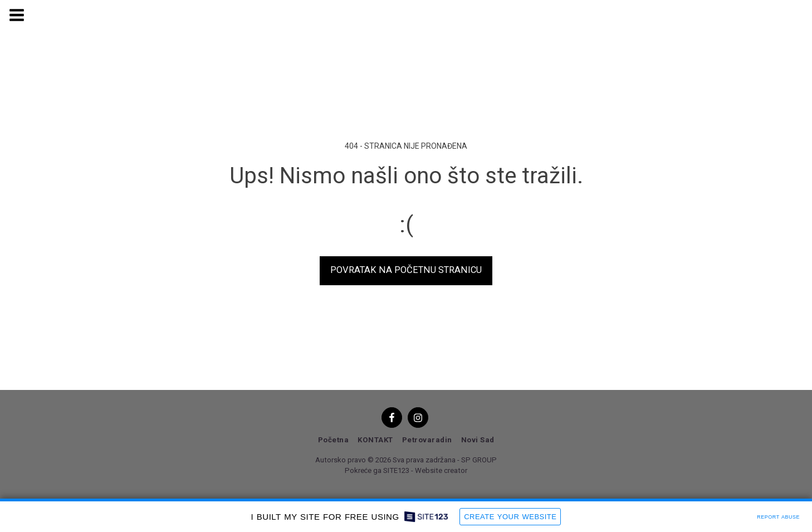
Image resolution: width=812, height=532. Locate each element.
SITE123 (396, 470)
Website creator (441, 470)
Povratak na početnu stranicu (406, 270)
